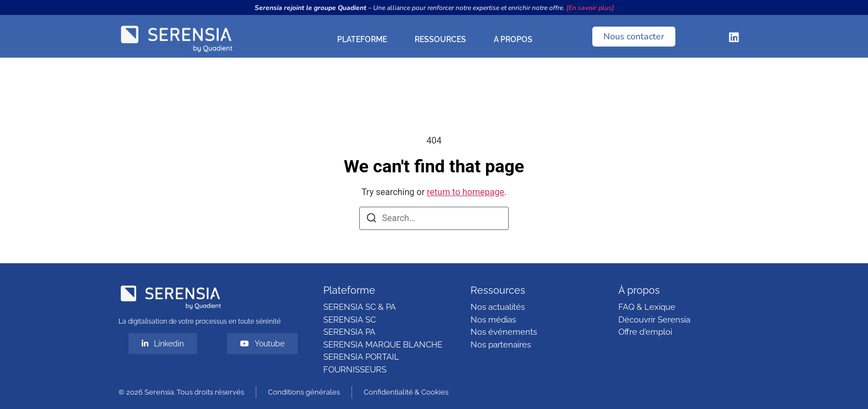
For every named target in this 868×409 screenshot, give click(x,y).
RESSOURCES (443, 39)
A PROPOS (516, 39)
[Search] (371, 220)
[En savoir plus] (590, 8)
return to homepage (466, 192)
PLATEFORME (365, 39)
